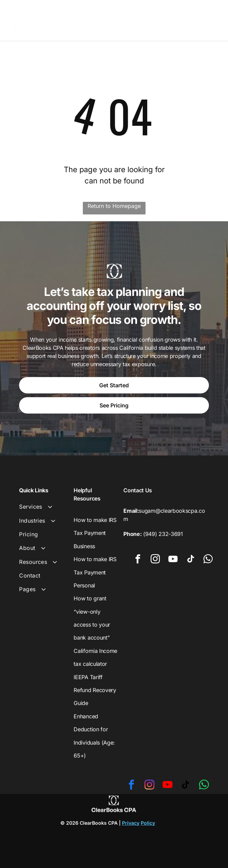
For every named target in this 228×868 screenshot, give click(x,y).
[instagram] (155, 560)
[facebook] (138, 560)
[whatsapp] (208, 560)
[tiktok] (191, 560)
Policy (148, 823)
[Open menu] (213, 19)
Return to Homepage (114, 206)
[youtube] (173, 560)
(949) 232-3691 (163, 534)
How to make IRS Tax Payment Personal (95, 572)
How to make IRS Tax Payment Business (95, 533)
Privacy (131, 823)
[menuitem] (44, 507)
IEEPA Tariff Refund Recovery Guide (95, 690)
